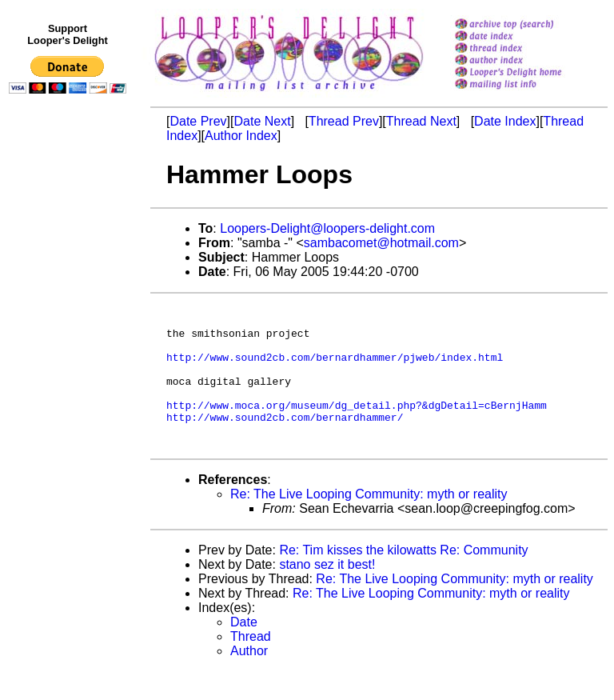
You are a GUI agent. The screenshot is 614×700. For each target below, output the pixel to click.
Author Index (241, 136)
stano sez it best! (327, 593)
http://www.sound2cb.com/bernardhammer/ (285, 441)
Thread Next (421, 121)
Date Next (262, 121)
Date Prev (198, 121)
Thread (251, 665)
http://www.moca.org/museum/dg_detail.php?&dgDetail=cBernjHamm (357, 426)
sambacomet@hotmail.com (381, 243)
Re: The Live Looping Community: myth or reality (369, 523)
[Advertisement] (70, 430)
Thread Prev (344, 121)
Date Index (505, 121)
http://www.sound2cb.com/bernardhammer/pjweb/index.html (335, 369)
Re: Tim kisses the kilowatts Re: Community (403, 579)
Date (244, 651)
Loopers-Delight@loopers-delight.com (327, 228)
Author (249, 680)
